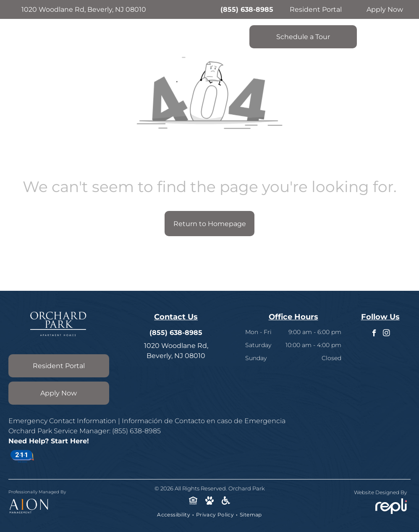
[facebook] (374, 334)
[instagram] (386, 334)
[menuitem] (174, 515)
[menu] (401, 27)
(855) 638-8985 (247, 9)
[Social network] (193, 501)
